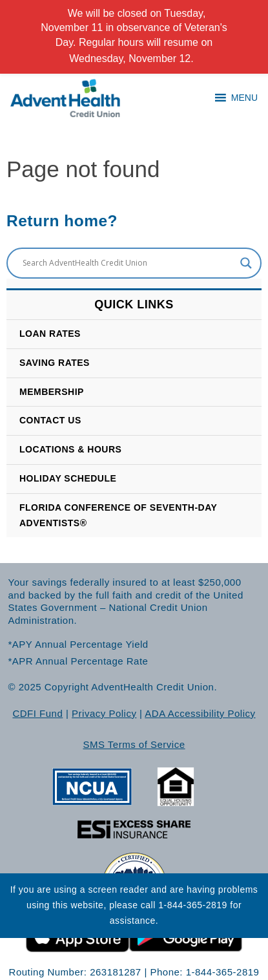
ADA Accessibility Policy (200, 713)
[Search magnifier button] (246, 263)
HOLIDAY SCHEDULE (68, 478)
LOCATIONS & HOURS (70, 449)
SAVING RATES (55, 363)
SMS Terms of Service (134, 744)
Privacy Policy (104, 713)
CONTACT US (50, 420)
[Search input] (128, 263)
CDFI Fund (37, 713)
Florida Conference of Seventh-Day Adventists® (118, 515)
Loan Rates (50, 334)
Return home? (62, 221)
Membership (52, 392)
